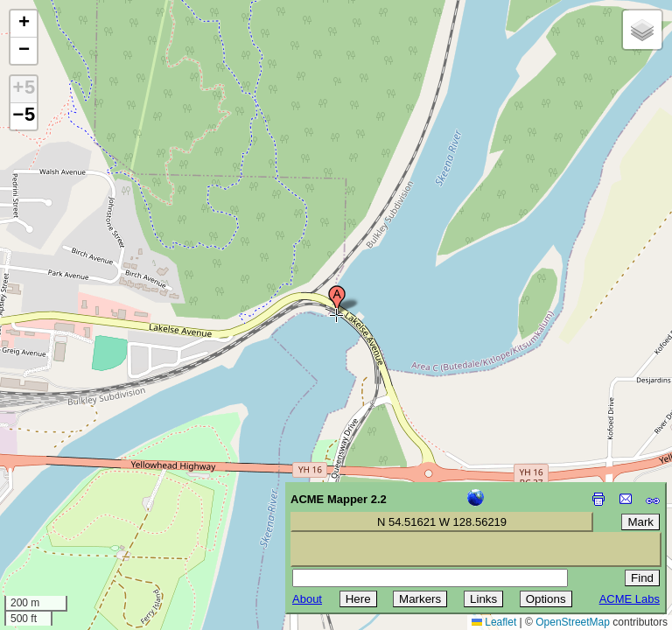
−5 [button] (24, 116)
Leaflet (494, 622)
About (307, 599)
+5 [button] (24, 89)
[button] (337, 300)
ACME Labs (630, 599)
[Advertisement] (93, 506)
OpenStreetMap (573, 622)
